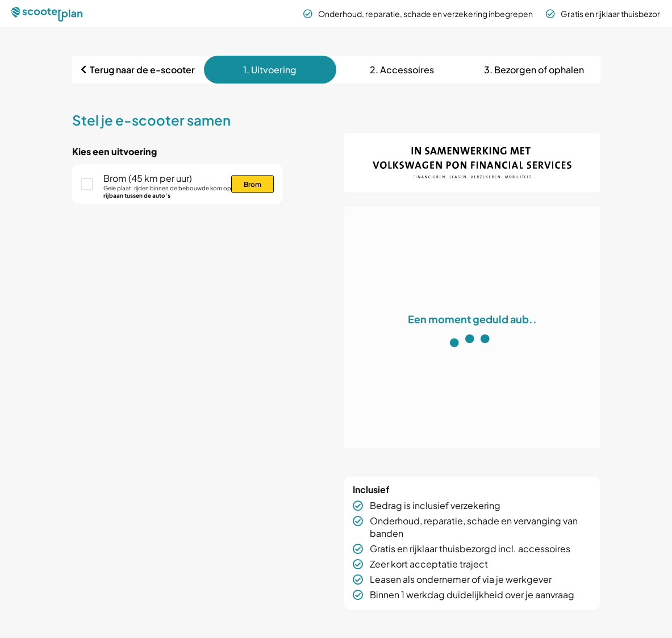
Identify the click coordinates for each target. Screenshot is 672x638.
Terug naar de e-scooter (142, 70)
